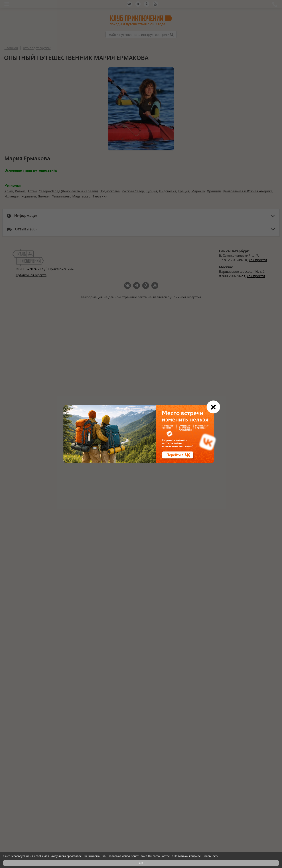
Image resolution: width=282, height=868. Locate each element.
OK (141, 863)
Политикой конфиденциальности (196, 856)
